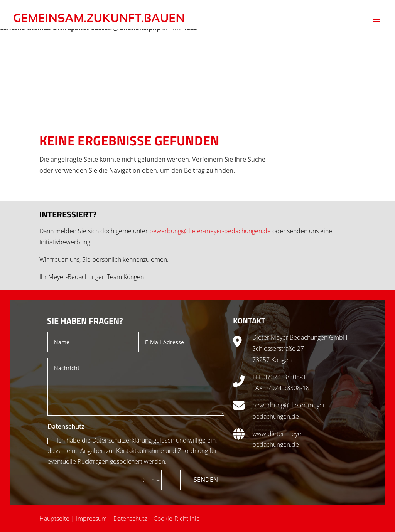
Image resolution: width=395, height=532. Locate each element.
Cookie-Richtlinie (177, 519)
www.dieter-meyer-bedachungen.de (279, 439)
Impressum (91, 519)
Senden (206, 480)
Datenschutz (130, 519)
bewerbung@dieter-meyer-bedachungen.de (210, 231)
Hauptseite (54, 519)
